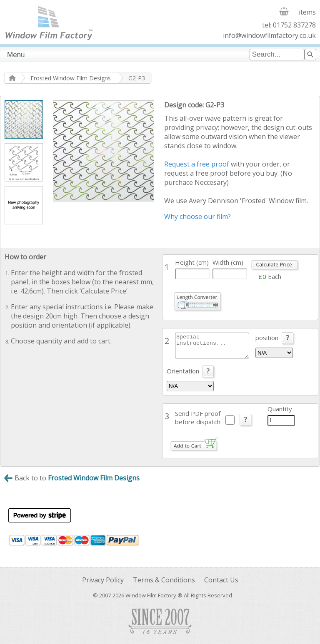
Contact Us (221, 580)
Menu (16, 55)
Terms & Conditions (164, 580)
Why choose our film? (197, 216)
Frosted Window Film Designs (71, 78)
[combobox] (277, 55)
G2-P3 (137, 78)
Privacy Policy (103, 580)
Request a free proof (197, 164)
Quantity (280, 409)
